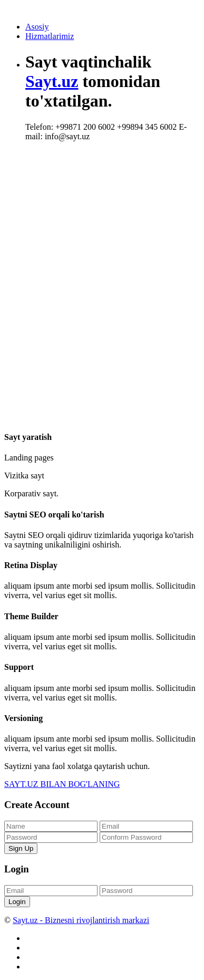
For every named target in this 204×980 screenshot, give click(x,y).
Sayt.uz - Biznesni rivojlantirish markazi (81, 920)
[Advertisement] (102, 261)
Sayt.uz (52, 81)
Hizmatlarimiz (50, 36)
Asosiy (37, 27)
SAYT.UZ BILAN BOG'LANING (62, 784)
